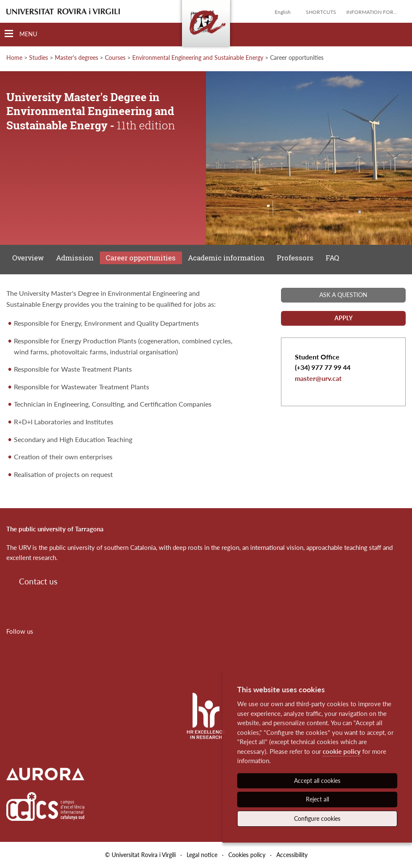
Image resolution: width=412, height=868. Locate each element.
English (283, 12)
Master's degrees (76, 58)
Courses (115, 58)
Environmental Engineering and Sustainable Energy (198, 58)
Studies (39, 58)
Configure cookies (317, 818)
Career (141, 258)
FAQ (332, 258)
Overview (28, 258)
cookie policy (342, 751)
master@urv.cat (318, 378)
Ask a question (343, 295)
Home (14, 58)
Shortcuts (321, 12)
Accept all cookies (317, 781)
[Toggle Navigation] (21, 34)
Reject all (317, 799)
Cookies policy (247, 855)
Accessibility (292, 855)
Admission (75, 258)
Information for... (372, 12)
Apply (344, 318)
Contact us (38, 581)
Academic (226, 258)
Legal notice (202, 855)
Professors (295, 258)
